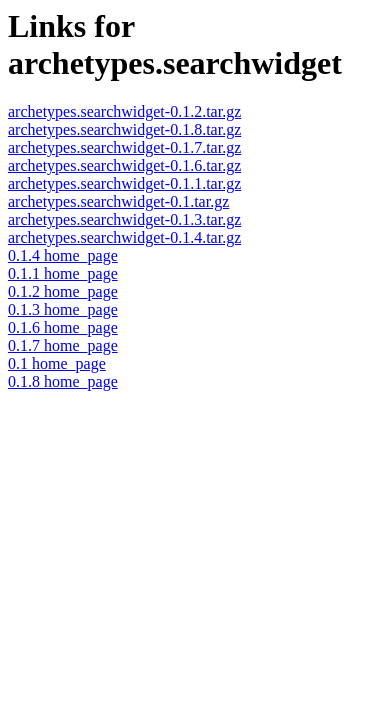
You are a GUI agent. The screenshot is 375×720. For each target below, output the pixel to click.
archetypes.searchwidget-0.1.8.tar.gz (124, 129)
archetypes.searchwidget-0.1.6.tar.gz (124, 165)
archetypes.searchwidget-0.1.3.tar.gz (124, 219)
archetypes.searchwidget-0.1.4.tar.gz (124, 237)
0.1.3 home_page (63, 309)
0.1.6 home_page (63, 327)
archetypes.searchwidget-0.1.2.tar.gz (124, 111)
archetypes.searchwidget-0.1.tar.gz (118, 201)
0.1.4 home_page (63, 255)
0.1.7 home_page (63, 345)
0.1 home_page (57, 363)
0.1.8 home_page (63, 381)
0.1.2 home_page (63, 291)
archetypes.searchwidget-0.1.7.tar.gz (124, 147)
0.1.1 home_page (63, 273)
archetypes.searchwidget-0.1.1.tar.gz (124, 183)
